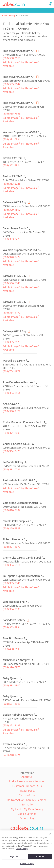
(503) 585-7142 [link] (12, 84)
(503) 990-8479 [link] (12, 411)
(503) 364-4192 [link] (12, 313)
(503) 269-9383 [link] (12, 528)
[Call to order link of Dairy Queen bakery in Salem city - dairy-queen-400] (10, 678)
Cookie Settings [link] (27, 814)
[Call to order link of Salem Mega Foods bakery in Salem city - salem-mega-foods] (14, 228)
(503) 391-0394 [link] (12, 139)
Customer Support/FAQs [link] (27, 786)
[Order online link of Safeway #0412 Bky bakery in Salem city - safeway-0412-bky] (14, 331)
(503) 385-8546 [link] (12, 583)
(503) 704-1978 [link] (12, 371)
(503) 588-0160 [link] (12, 58)
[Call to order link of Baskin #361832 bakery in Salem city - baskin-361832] (12, 158)
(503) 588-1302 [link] (12, 685)
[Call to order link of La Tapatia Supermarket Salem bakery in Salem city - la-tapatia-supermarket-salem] (21, 576)
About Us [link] (27, 777)
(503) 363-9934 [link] (12, 627)
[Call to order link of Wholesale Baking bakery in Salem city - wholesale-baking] (14, 602)
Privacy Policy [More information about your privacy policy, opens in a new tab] (22, 849)
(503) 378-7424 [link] (12, 257)
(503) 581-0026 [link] (12, 469)
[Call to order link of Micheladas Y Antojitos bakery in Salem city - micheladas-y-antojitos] (17, 660)
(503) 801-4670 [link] (12, 547)
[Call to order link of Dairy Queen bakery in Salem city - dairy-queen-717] (10, 696)
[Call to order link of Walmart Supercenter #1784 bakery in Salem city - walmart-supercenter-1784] (20, 250)
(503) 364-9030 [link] (12, 609)
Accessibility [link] (27, 818)
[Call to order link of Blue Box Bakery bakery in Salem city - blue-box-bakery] (13, 638)
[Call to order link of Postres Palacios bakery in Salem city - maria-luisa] (13, 744)
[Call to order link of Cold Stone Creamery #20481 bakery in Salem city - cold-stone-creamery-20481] (20, 503)
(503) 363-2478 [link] (12, 239)
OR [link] (19, 15)
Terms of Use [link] (27, 795)
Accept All (40, 856)
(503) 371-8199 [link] (12, 725)
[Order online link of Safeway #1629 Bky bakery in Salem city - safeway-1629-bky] (14, 276)
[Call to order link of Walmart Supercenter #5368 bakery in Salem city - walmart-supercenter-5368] (20, 132)
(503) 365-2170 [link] (12, 342)
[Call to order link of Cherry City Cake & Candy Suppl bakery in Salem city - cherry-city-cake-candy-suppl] (22, 558)
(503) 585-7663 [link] (12, 113)
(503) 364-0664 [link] (12, 393)
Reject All (14, 856)
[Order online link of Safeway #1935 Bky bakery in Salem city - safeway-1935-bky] (14, 302)
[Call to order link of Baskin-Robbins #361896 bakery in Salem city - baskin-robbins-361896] (18, 480)
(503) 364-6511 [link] (12, 565)
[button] (13, 4)
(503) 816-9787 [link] (12, 510)
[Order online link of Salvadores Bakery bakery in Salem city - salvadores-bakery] (14, 620)
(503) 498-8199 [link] (12, 649)
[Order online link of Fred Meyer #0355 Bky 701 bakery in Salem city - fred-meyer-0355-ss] (19, 103)
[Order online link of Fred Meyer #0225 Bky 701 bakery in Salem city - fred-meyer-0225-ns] (19, 77)
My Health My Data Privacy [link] (27, 809)
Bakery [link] (12, 15)
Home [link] (4, 15)
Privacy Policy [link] (27, 791)
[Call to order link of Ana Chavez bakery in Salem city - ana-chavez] (10, 404)
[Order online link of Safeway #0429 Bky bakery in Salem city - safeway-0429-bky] (14, 202)
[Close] (50, 834)
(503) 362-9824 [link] (12, 165)
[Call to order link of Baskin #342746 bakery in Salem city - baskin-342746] (12, 176)
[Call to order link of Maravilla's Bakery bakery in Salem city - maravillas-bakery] (14, 361)
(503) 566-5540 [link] (12, 283)
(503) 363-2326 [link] (12, 184)
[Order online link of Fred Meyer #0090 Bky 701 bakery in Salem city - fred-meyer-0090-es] (19, 51)
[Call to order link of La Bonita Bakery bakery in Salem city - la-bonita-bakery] (13, 462)
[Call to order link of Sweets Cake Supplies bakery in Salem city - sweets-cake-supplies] (16, 521)
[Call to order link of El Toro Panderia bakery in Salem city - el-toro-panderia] (13, 539)
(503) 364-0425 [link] (12, 451)
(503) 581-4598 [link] (12, 704)
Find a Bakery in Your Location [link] (27, 781)
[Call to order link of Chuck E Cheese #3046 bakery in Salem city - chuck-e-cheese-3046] (16, 444)
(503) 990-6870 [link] (12, 667)
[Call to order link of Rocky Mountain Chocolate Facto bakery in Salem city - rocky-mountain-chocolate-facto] (23, 422)
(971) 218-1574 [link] (12, 755)
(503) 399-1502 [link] (12, 210)
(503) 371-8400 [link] (12, 433)
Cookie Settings (27, 864)
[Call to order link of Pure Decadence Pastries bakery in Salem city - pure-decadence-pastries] (18, 382)
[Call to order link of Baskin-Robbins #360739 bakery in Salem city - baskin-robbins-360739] (18, 715)
